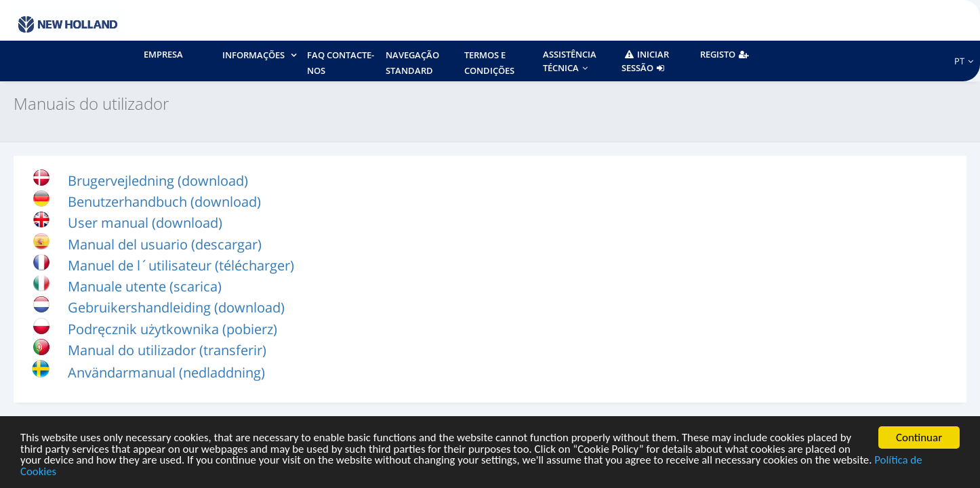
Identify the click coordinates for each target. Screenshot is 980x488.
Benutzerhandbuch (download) (164, 202)
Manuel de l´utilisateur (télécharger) (181, 265)
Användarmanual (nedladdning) (166, 372)
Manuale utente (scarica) (145, 286)
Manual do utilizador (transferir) (167, 350)
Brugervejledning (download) (158, 181)
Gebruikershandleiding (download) (176, 307)
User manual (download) (145, 223)
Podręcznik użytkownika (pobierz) (172, 329)
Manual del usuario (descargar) (165, 244)
